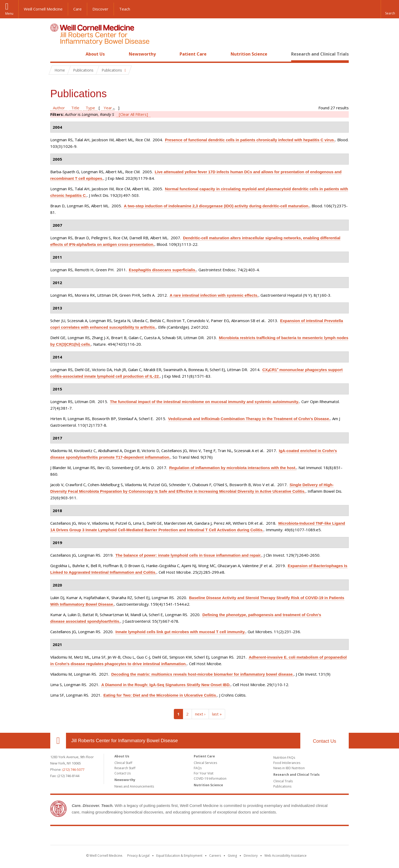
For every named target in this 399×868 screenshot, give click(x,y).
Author (59, 108)
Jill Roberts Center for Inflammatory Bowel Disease (124, 741)
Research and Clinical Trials (320, 54)
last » (217, 714)
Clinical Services (205, 763)
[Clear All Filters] (133, 114)
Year (108, 108)
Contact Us (325, 741)
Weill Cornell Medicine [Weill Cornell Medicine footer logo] (161, 837)
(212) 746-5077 (73, 769)
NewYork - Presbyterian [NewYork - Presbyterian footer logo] (243, 837)
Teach (125, 9)
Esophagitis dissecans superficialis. (163, 270)
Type (90, 108)
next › (200, 714)
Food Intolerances (287, 763)
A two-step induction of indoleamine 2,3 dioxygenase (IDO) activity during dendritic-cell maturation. (217, 206)
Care (77, 9)
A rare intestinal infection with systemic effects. (214, 295)
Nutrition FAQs (284, 758)
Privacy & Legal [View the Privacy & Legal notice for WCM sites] (138, 856)
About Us (95, 54)
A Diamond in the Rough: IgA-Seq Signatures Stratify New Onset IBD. (166, 685)
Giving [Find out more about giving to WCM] (232, 856)
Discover (100, 9)
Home (56, 54)
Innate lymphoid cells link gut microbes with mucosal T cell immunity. (181, 632)
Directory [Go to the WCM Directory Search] (251, 856)
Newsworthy (142, 54)
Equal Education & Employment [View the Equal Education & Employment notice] (179, 856)
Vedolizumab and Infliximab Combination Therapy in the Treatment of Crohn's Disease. (249, 419)
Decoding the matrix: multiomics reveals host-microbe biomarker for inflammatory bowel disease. (203, 674)
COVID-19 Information (210, 779)
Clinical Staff (123, 763)
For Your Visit (204, 773)
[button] (390, 9)
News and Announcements (134, 786)
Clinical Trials (283, 781)
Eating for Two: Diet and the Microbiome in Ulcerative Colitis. (160, 695)
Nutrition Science (249, 54)
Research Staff (125, 768)
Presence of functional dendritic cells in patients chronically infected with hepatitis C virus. (250, 140)
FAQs (198, 768)
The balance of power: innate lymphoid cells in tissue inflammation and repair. (189, 555)
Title (75, 108)
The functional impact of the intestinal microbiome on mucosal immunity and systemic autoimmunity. (204, 402)
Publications (282, 786)
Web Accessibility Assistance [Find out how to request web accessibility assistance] (286, 856)
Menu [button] (9, 13)
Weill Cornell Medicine (43, 9)
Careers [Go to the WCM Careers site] (215, 856)
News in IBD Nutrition (289, 768)
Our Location (58, 741)
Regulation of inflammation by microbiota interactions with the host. (233, 468)
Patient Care (193, 54)
